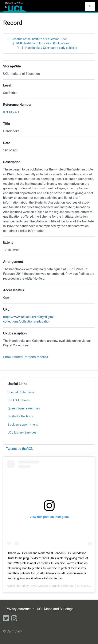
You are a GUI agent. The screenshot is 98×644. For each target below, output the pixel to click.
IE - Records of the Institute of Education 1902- (37, 39)
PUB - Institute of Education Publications (43, 43)
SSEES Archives (19, 400)
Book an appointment (23, 425)
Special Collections (21, 392)
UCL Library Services (22, 432)
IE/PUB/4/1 (11, 112)
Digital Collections (20, 416)
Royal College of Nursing (46, 586)
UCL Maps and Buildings (55, 609)
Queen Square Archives (24, 408)
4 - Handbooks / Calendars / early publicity (49, 48)
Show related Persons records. (26, 357)
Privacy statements (20, 609)
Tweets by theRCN (20, 449)
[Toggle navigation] (90, 6)
